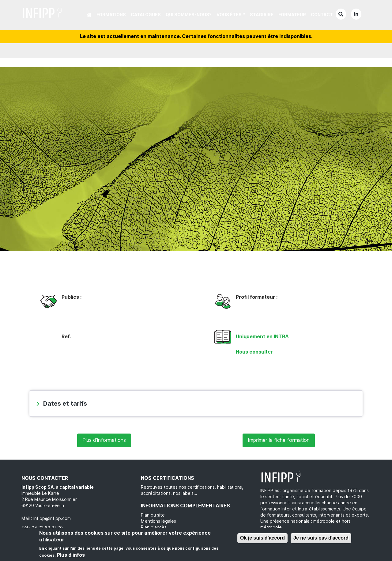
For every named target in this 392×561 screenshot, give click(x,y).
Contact (322, 15)
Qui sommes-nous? (189, 15)
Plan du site (153, 515)
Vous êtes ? (231, 15)
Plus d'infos (71, 555)
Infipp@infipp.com (52, 518)
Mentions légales (158, 521)
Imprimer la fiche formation (279, 440)
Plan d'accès (154, 527)
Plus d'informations (104, 440)
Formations (111, 15)
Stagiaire (262, 15)
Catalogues (146, 15)
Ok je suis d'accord (262, 538)
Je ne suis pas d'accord (321, 538)
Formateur (292, 15)
